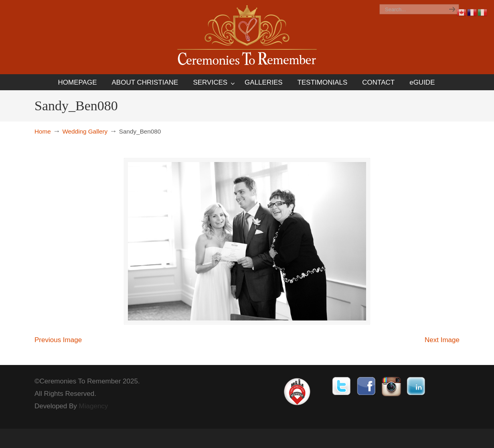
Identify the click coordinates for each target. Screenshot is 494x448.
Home (43, 131)
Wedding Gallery (85, 131)
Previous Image (58, 342)
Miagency (94, 408)
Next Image (442, 342)
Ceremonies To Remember (247, 37)
